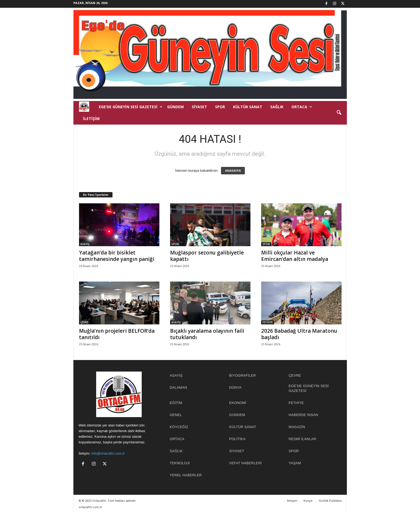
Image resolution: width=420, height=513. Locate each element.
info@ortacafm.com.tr (108, 453)
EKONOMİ (238, 403)
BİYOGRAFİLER (243, 375)
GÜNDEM (175, 107)
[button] (339, 113)
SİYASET (199, 107)
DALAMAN (179, 387)
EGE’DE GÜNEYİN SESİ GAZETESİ (131, 107)
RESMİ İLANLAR (303, 439)
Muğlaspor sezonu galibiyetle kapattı (207, 256)
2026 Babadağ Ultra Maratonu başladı (299, 334)
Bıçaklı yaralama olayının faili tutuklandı (207, 334)
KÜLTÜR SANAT (248, 107)
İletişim (91, 119)
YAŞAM (295, 463)
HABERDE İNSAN (303, 415)
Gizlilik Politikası (330, 501)
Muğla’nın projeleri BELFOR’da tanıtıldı (117, 334)
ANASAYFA (233, 171)
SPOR (220, 107)
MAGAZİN (297, 427)
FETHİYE (268, 322)
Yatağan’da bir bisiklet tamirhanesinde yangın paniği (117, 256)
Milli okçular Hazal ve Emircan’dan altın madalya (295, 256)
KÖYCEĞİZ (179, 427)
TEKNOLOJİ (180, 463)
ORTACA (302, 107)
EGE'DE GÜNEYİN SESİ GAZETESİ (309, 388)
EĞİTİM (176, 403)
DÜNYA (235, 387)
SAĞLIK (277, 107)
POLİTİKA (237, 439)
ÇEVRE (84, 322)
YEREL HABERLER (186, 475)
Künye (308, 501)
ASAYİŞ (85, 244)
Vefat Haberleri (246, 463)
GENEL (176, 415)
